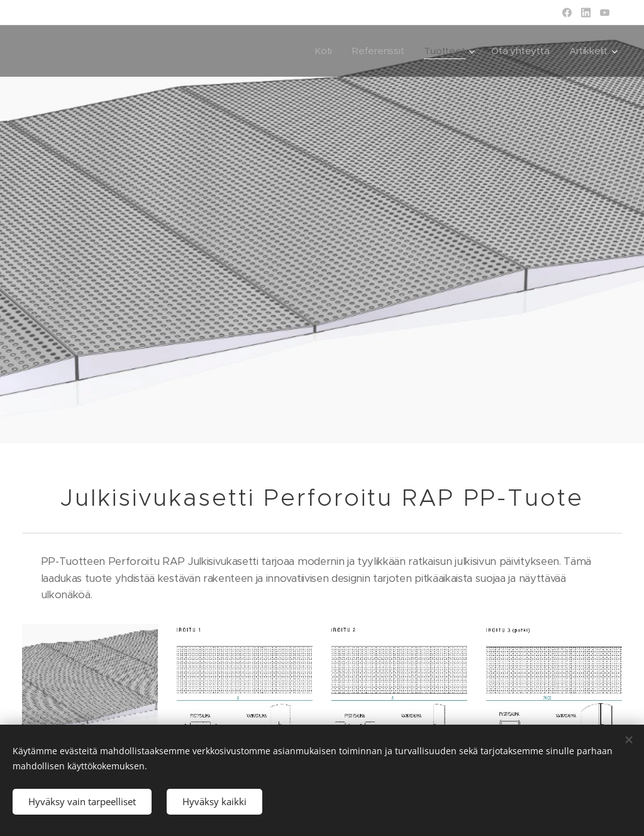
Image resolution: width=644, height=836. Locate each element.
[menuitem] (320, 51)
